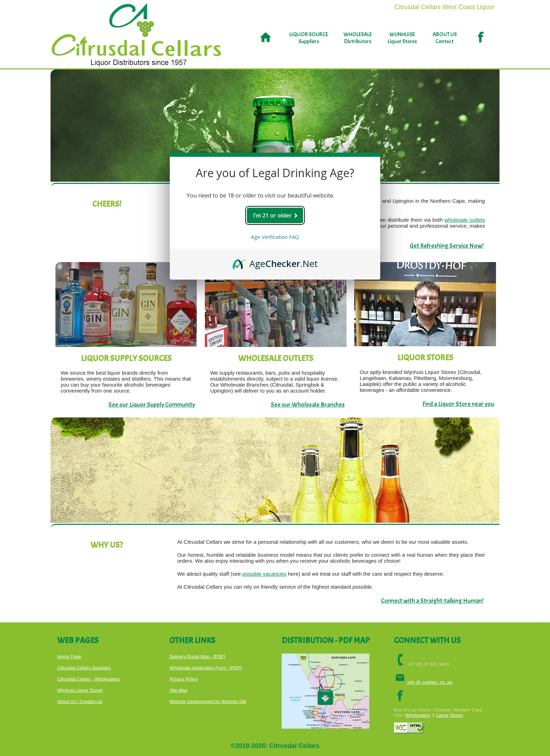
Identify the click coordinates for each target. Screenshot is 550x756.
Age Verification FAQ (275, 237)
